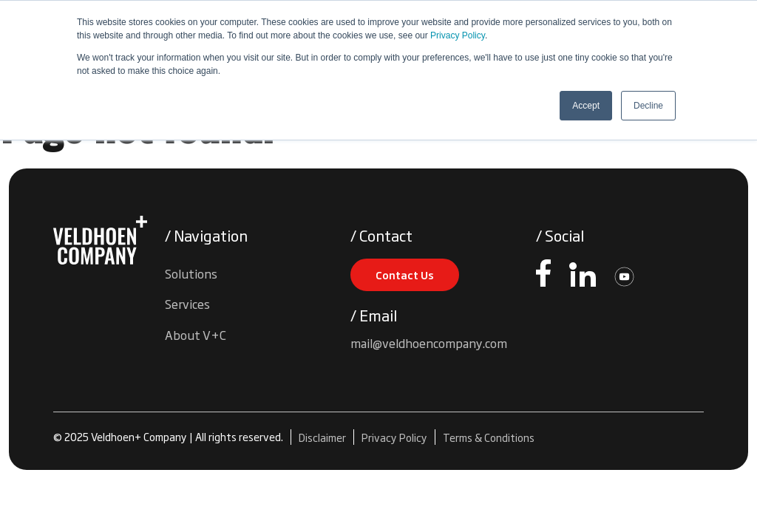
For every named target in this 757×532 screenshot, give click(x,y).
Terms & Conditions (489, 437)
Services (187, 304)
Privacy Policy (458, 35)
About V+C (196, 335)
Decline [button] (648, 106)
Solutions (191, 273)
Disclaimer (322, 437)
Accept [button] (586, 106)
